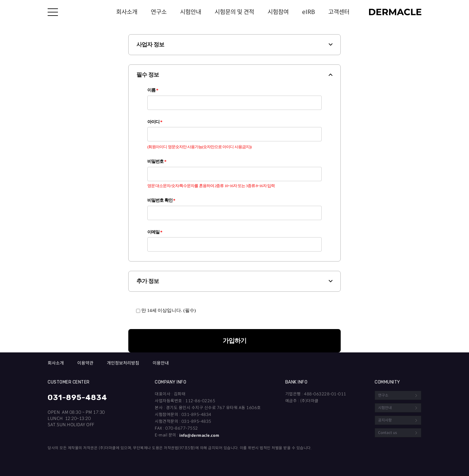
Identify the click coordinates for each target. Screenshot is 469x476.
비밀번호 (157, 162)
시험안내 (191, 12)
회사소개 (127, 12)
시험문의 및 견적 (234, 12)
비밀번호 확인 (161, 200)
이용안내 (161, 363)
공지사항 (385, 420)
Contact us (388, 433)
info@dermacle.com (199, 435)
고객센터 (339, 12)
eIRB (308, 12)
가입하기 (234, 341)
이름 (153, 90)
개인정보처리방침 (123, 363)
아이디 (155, 122)
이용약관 (85, 363)
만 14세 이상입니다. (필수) (166, 310)
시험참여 (278, 12)
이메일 (155, 232)
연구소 (159, 12)
